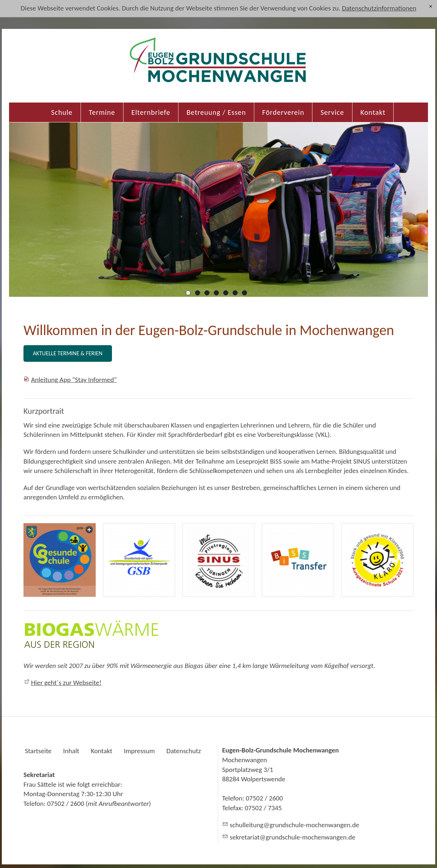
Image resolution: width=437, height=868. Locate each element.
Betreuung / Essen (216, 112)
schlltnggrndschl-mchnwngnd (294, 825)
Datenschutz (184, 751)
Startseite (38, 751)
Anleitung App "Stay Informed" (74, 380)
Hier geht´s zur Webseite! (66, 683)
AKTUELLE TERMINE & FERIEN (68, 353)
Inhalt (71, 751)
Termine (102, 112)
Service (332, 112)
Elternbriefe (151, 112)
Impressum (139, 751)
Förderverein (283, 112)
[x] (431, 6)
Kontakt (373, 112)
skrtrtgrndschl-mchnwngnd (293, 837)
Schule (62, 112)
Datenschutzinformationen (379, 8)
